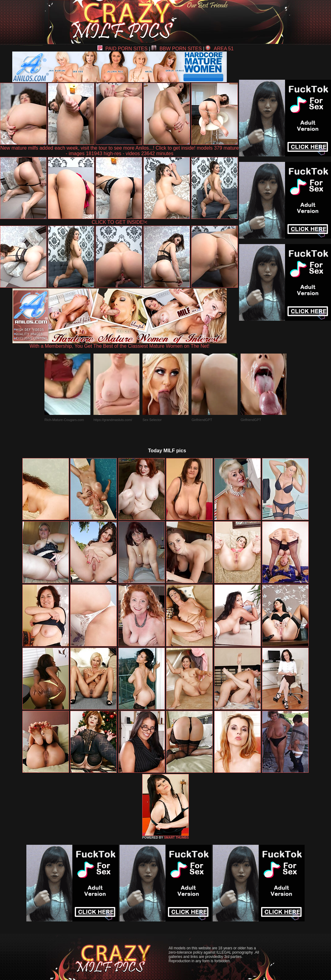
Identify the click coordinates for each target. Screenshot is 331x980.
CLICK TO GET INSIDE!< (120, 222)
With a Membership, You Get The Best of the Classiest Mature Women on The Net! (120, 344)
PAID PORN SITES (123, 49)
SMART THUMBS (176, 838)
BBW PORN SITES (177, 49)
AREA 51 (220, 49)
